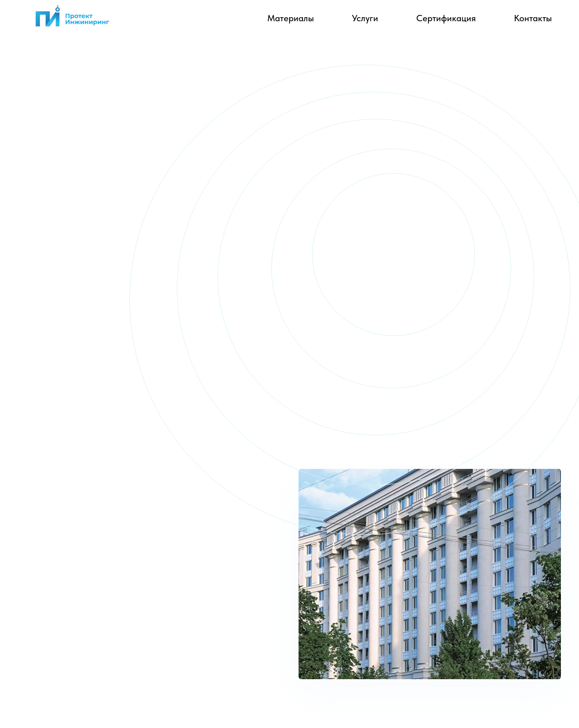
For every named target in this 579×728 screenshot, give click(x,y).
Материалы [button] (291, 18)
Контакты (533, 18)
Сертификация (446, 18)
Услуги (365, 18)
